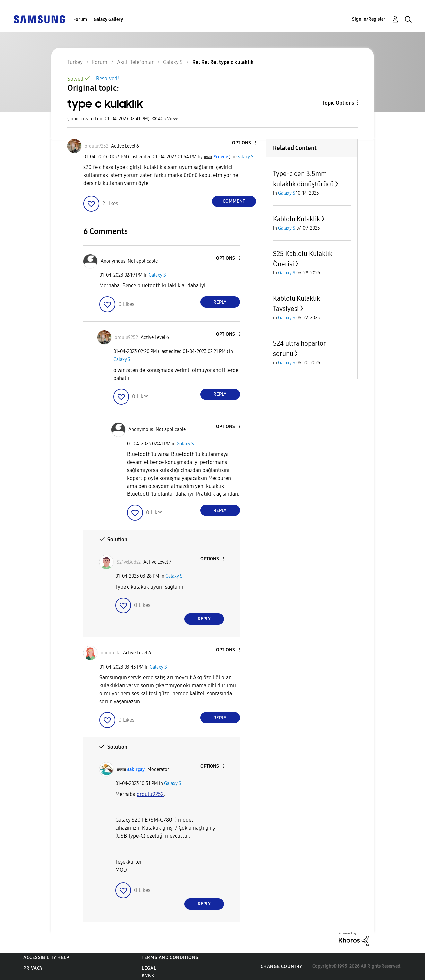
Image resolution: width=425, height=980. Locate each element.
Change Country (282, 967)
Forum (80, 19)
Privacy (33, 968)
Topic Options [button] (338, 103)
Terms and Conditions (170, 958)
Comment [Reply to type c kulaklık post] (234, 201)
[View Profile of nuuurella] (110, 653)
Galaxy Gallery (108, 19)
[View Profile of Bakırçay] (136, 769)
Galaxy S (245, 157)
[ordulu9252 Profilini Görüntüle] (150, 794)
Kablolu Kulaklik (297, 219)
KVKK (148, 976)
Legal (149, 968)
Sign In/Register (369, 19)
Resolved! (107, 79)
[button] (244, 143)
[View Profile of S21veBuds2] (129, 562)
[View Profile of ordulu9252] (96, 146)
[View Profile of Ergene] (221, 157)
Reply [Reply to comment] (220, 302)
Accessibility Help (46, 958)
